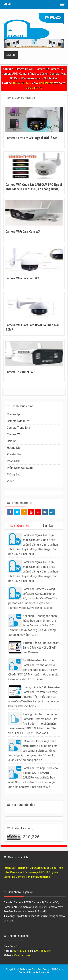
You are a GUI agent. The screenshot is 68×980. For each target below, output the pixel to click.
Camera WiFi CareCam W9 (22, 278)
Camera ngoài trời (18, 421)
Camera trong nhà (18, 428)
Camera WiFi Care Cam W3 (23, 231)
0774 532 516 (22, 83)
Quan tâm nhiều (19, 526)
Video (11, 481)
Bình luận (49, 526)
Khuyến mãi (14, 454)
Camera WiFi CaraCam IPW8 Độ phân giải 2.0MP (32, 327)
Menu (7, 5)
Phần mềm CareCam (20, 468)
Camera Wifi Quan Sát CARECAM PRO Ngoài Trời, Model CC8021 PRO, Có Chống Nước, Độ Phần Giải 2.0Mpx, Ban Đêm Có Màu (34, 189)
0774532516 (44, 951)
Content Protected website (34, 972)
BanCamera (47, 83)
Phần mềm (14, 461)
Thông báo (14, 474)
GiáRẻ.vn (56, 970)
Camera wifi (15, 434)
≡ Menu (11, 55)
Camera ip (13, 414)
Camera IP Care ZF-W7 (20, 372)
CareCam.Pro (34, 88)
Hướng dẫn (14, 448)
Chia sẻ (12, 441)
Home (9, 98)
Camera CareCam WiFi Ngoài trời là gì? (31, 138)
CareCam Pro (34, 970)
